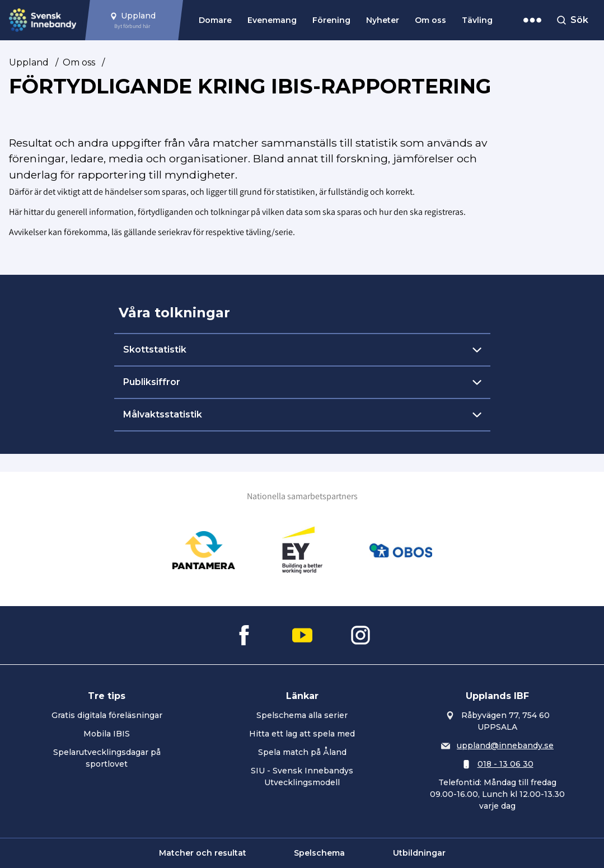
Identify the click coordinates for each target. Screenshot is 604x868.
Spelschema (319, 853)
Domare (215, 20)
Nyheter (383, 20)
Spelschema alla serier (302, 715)
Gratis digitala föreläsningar (107, 715)
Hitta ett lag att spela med (302, 734)
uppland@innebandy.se (505, 745)
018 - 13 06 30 (505, 764)
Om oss (430, 20)
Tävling (477, 20)
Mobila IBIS (107, 734)
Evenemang (272, 20)
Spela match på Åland (302, 752)
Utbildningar (419, 853)
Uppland (29, 62)
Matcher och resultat (203, 853)
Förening (331, 20)
